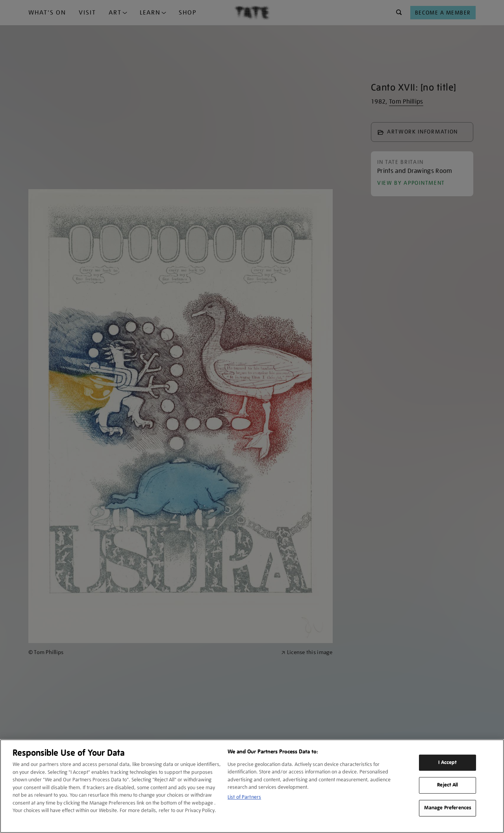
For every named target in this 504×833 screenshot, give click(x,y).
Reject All (447, 785)
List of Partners (244, 797)
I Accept (447, 762)
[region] (252, 786)
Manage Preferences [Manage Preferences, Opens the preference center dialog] (448, 808)
